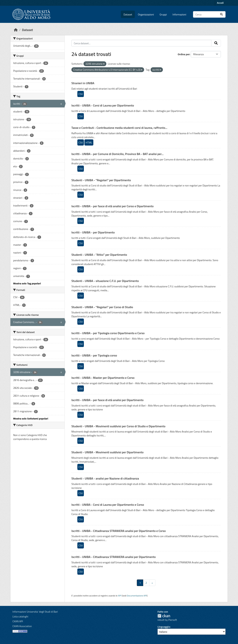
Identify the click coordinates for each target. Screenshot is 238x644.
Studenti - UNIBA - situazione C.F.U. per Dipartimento (105, 281)
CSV (81, 94)
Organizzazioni (146, 14)
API (120, 596)
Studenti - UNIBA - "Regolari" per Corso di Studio (102, 307)
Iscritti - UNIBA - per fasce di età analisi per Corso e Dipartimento (112, 206)
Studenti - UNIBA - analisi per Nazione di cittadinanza (105, 478)
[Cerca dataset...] (209, 14)
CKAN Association (22, 626)
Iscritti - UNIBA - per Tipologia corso (94, 355)
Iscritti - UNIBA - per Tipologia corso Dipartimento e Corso (108, 333)
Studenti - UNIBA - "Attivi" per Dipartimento (99, 255)
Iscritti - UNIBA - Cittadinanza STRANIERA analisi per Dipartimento (114, 557)
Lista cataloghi (20, 616)
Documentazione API (137, 596)
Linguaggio (164, 627)
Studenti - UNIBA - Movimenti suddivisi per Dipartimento (107, 452)
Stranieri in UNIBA (83, 83)
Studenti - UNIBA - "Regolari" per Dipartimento (101, 180)
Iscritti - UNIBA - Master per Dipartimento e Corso (103, 378)
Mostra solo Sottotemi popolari (31, 418)
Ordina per (184, 54)
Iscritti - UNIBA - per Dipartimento (93, 232)
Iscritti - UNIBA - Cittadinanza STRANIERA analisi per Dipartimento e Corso (119, 531)
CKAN (164, 616)
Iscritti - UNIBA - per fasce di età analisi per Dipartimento (107, 400)
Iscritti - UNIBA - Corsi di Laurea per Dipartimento (103, 105)
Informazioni (179, 14)
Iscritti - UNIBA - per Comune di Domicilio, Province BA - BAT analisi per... (118, 154)
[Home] (16, 30)
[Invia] (221, 14)
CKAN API (18, 621)
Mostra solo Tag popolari (27, 283)
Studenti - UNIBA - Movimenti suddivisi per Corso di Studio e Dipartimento (118, 426)
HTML (89, 142)
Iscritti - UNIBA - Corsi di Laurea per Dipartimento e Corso (108, 505)
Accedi (220, 3)
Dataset (128, 14)
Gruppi (163, 14)
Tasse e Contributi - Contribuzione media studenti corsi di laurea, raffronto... (119, 128)
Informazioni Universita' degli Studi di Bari (35, 612)
